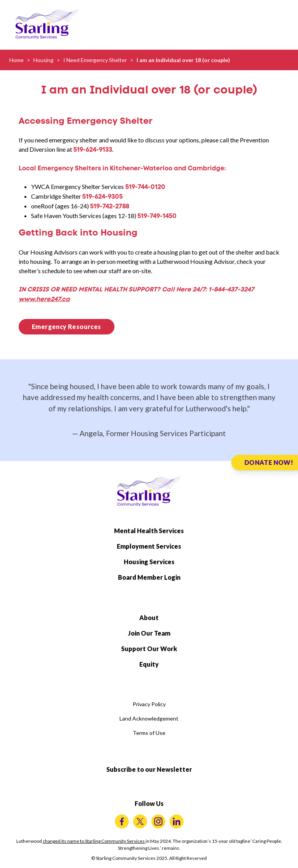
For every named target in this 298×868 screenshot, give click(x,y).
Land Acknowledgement (149, 718)
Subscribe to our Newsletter (149, 769)
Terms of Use (149, 733)
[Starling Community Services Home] (47, 24)
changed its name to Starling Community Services (94, 841)
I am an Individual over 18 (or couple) (183, 60)
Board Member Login (149, 577)
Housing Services (149, 562)
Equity (149, 664)
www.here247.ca (44, 299)
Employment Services (149, 546)
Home (16, 60)
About (149, 618)
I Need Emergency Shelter (95, 60)
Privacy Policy (149, 704)
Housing (43, 60)
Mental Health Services (149, 531)
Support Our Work (149, 649)
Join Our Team (149, 633)
